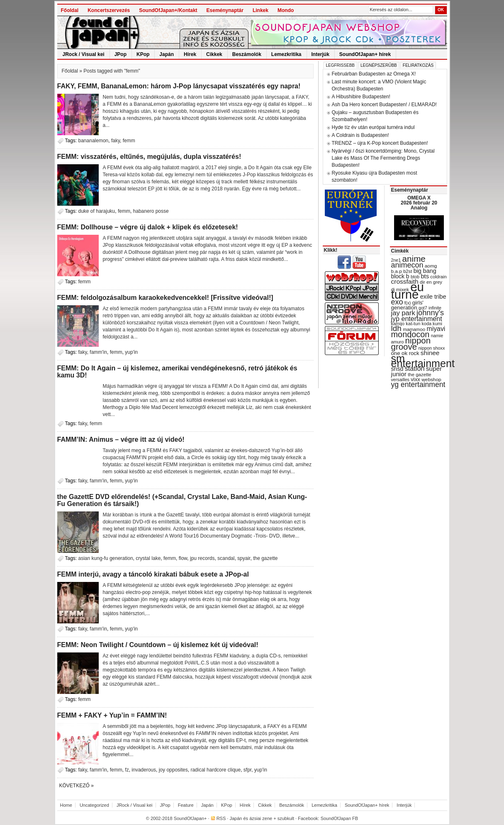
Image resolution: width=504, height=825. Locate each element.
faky (116, 141)
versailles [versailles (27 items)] (400, 380)
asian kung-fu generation (106, 558)
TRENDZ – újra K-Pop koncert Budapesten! (380, 143)
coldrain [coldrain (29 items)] (438, 277)
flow (183, 558)
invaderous (144, 770)
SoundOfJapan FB (340, 818)
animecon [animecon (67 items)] (407, 265)
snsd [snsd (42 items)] (397, 369)
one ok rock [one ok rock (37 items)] (405, 353)
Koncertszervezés (109, 10)
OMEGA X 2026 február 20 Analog (419, 203)
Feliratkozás (418, 65)
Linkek (261, 10)
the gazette (265, 558)
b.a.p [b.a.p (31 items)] (397, 271)
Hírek (190, 54)
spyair (244, 558)
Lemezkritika (286, 54)
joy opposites (173, 770)
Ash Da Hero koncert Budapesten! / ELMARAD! (384, 105)
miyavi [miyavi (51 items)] (436, 329)
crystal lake (148, 558)
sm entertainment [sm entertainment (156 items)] (423, 361)
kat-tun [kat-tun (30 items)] (413, 324)
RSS (221, 818)
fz (127, 770)
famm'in (98, 352)
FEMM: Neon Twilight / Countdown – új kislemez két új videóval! (158, 645)
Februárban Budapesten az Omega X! (374, 74)
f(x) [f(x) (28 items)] (408, 303)
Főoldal (70, 10)
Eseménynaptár (225, 10)
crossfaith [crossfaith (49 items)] (405, 281)
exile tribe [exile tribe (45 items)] (433, 297)
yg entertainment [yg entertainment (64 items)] (418, 385)
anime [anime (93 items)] (414, 259)
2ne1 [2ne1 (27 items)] (396, 260)
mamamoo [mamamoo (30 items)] (414, 329)
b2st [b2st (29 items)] (408, 271)
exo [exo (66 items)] (397, 302)
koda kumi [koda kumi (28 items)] (432, 324)
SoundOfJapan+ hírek (365, 54)
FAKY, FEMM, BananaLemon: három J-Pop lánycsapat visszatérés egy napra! (179, 86)
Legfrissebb (340, 65)
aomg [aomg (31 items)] (431, 266)
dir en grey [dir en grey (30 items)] (431, 282)
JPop (121, 54)
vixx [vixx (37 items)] (415, 379)
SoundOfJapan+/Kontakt (168, 10)
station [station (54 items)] (415, 368)
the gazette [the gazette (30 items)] (420, 375)
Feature (186, 805)
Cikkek (214, 54)
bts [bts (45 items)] (425, 276)
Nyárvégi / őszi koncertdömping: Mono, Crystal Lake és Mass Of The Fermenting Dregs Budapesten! (383, 158)
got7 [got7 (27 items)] (423, 308)
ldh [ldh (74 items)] (396, 328)
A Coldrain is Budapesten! (360, 135)
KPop (143, 54)
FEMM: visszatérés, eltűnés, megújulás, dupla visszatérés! (149, 157)
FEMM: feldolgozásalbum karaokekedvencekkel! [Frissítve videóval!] (165, 298)
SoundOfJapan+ (190, 818)
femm (129, 141)
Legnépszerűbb (379, 65)
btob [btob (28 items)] (415, 277)
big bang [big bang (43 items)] (425, 271)
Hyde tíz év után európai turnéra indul (373, 127)
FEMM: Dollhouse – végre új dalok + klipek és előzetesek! (148, 227)
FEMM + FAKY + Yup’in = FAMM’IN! (112, 715)
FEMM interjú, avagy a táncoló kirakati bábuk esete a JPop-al (153, 574)
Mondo (286, 10)
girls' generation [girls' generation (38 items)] (407, 305)
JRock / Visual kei (84, 54)
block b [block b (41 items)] (400, 276)
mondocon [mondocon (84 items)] (410, 334)
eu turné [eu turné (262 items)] (408, 291)
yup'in (131, 352)
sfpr (247, 770)
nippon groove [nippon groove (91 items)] (411, 343)
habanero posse (151, 211)
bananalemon (94, 141)
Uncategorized (94, 805)
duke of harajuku (97, 211)
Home (66, 805)
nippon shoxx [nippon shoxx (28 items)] (431, 348)
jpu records (202, 558)
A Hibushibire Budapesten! (361, 97)
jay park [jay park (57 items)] (403, 313)
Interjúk (320, 54)
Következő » (77, 786)
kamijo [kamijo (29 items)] (398, 324)
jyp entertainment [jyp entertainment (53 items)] (417, 319)
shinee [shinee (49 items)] (430, 353)
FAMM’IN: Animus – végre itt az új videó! (121, 439)
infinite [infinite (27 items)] (435, 308)
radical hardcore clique (215, 770)
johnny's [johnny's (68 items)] (430, 313)
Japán (167, 54)
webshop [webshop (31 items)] (431, 380)
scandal (226, 558)
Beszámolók (247, 54)
